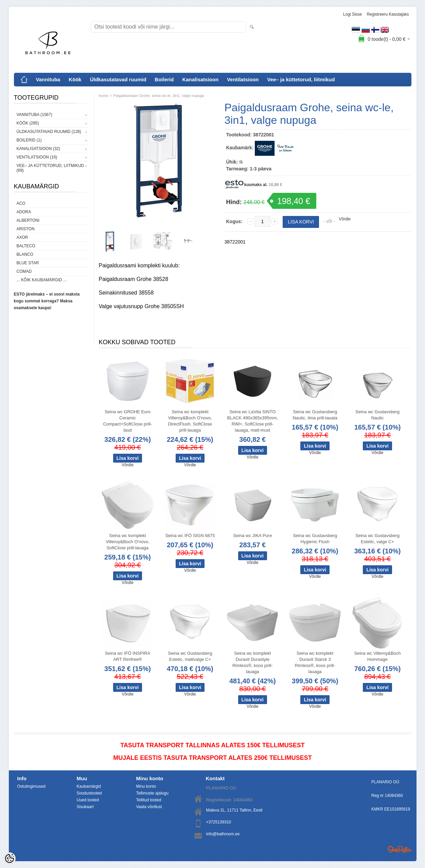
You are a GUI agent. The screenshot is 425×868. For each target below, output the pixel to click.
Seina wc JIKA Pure (252, 536)
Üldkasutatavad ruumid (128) (49, 132)
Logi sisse (352, 14)
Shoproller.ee (400, 849)
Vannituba (48, 79)
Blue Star (28, 263)
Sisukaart (85, 807)
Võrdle (345, 219)
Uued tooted (88, 800)
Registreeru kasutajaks (388, 14)
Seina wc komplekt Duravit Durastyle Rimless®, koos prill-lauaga (253, 662)
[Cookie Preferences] (10, 858)
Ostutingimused (31, 786)
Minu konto (146, 786)
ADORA (24, 212)
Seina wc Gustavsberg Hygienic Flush (315, 539)
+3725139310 (219, 822)
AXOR (22, 237)
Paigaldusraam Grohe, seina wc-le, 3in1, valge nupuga (159, 96)
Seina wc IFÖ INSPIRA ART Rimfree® (128, 656)
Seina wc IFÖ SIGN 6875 (190, 536)
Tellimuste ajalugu (152, 793)
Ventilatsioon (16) (37, 157)
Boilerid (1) (29, 140)
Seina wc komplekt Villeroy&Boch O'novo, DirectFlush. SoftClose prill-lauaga (190, 421)
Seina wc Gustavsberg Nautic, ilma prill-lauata (315, 415)
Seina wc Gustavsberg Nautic (377, 415)
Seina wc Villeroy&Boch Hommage (378, 656)
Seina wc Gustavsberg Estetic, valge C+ (377, 539)
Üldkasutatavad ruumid (118, 79)
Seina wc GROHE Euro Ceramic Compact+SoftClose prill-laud (127, 421)
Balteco (26, 246)
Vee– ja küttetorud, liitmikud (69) (50, 168)
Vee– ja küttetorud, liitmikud (301, 79)
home (104, 96)
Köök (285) (28, 123)
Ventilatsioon (243, 79)
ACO (21, 203)
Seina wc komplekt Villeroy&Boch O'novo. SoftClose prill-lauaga (128, 542)
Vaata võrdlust (149, 807)
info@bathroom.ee (223, 834)
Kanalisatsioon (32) (38, 149)
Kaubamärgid (89, 786)
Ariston (26, 229)
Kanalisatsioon (200, 79)
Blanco (25, 254)
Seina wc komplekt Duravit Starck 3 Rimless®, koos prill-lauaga (315, 662)
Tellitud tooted (149, 800)
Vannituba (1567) (34, 115)
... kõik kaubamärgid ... (42, 280)
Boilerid (164, 79)
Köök (75, 79)
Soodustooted (89, 793)
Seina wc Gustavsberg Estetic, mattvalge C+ (190, 656)
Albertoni (28, 220)
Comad (24, 271)
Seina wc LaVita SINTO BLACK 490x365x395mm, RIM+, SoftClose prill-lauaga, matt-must (252, 421)
